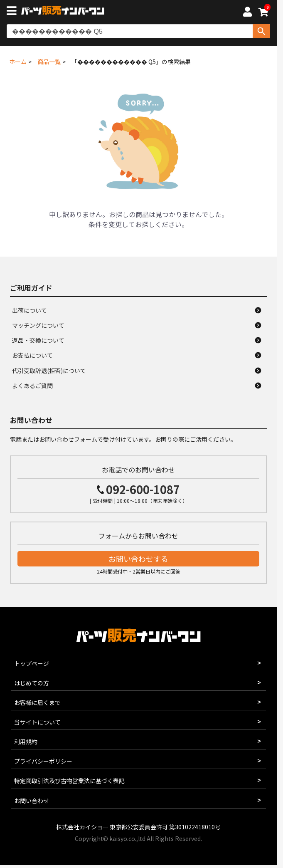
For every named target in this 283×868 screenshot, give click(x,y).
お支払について (32, 355)
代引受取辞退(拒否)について (49, 371)
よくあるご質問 (32, 386)
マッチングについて (38, 325)
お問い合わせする (138, 559)
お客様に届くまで (37, 702)
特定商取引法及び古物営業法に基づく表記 (69, 781)
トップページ (32, 663)
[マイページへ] (247, 13)
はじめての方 (32, 683)
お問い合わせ (32, 801)
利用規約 (26, 742)
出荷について (30, 310)
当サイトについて (37, 722)
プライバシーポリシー (43, 761)
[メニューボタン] (13, 12)
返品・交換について (38, 340)
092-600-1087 (143, 489)
